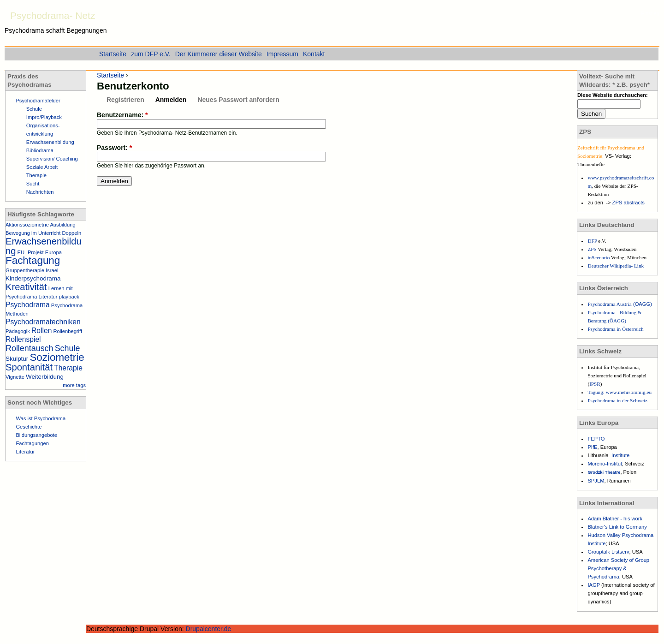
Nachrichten (40, 192)
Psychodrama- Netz (53, 15)
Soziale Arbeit (42, 167)
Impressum (282, 54)
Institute (620, 455)
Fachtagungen (32, 443)
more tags (74, 385)
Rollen (41, 331)
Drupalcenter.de (209, 629)
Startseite (110, 75)
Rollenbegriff (68, 331)
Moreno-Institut (605, 464)
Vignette (15, 377)
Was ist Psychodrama (41, 418)
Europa (53, 252)
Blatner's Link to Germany (617, 527)
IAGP (594, 585)
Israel (52, 270)
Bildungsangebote (36, 435)
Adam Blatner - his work (615, 519)
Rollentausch (30, 348)
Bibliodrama (40, 150)
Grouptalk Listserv (608, 552)
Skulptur (17, 359)
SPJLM (596, 481)
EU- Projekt (31, 252)
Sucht (33, 184)
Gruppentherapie (25, 270)
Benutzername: (122, 115)
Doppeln (72, 233)
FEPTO (596, 439)
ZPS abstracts (628, 203)
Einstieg (650, 13)
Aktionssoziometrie (27, 225)
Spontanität (29, 367)
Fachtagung (33, 260)
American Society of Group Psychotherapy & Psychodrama (618, 568)
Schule (34, 109)
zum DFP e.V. (151, 54)
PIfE (592, 447)
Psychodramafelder (38, 101)
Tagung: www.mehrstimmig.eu (620, 392)
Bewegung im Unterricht (33, 233)
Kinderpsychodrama (33, 278)
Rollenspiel (23, 339)
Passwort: (114, 148)
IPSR (595, 384)
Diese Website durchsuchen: (613, 95)
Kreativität (26, 287)
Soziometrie (57, 357)
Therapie (36, 175)
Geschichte (29, 427)
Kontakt (314, 54)
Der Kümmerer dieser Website (219, 54)
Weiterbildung (45, 377)
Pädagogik (18, 331)
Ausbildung (62, 225)
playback (69, 297)
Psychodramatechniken (43, 322)
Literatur (48, 297)
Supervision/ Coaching (52, 159)
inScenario (599, 257)
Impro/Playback (44, 117)
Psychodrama (28, 305)
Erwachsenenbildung (50, 142)
